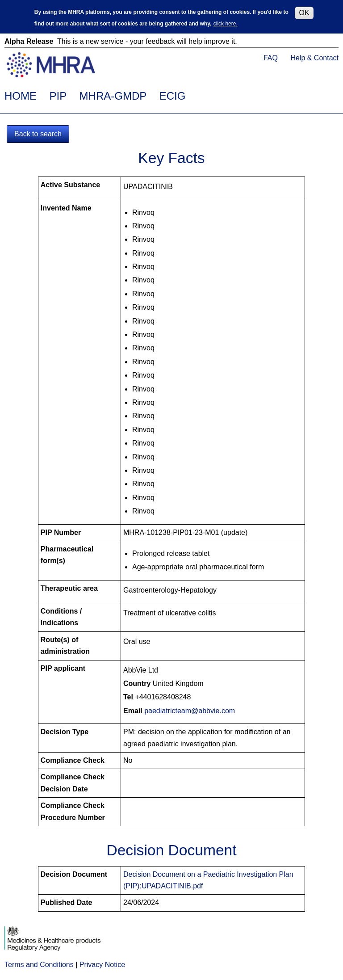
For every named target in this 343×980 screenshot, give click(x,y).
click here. (226, 23)
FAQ (271, 58)
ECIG (173, 96)
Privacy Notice (102, 965)
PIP (58, 96)
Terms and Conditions (39, 965)
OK (304, 11)
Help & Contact (314, 58)
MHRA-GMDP (113, 96)
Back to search (38, 134)
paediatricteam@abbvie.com (190, 711)
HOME (21, 96)
